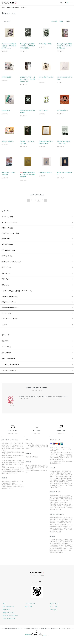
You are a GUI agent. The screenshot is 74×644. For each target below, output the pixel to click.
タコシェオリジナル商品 (10, 222)
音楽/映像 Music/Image (10, 299)
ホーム (3, 7)
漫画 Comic (6, 239)
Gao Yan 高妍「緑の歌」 (46, 44)
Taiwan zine (25, 7)
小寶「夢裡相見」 (44, 110)
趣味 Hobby (6, 287)
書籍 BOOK (6, 345)
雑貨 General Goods (9, 305)
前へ (29, 200)
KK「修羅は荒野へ (62, 110)
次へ (45, 200)
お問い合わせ (52, 616)
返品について (5, 616)
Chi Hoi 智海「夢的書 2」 (46, 173)
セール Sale (7, 316)
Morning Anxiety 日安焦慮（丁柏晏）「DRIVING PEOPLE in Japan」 (9, 46)
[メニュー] (71, 3)
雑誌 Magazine (7, 357)
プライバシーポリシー (8, 624)
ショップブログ (30, 610)
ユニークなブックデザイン (11, 370)
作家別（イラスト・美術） (11, 233)
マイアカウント (53, 610)
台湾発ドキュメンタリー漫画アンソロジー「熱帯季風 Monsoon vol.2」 (28, 79)
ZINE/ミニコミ (7, 351)
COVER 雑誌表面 (7, 77)
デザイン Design (8, 257)
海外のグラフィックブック (14, 7)
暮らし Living (6, 275)
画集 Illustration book (9, 251)
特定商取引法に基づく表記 (9, 621)
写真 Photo (6, 281)
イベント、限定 (7, 216)
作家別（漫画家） (8, 228)
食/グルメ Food (7, 269)
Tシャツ (5, 328)
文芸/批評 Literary (8, 245)
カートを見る (52, 613)
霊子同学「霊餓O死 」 (8, 141)
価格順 (61, 21)
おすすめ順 (54, 21)
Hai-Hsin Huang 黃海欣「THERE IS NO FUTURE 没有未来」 (28, 175)
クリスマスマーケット (10, 376)
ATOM (30, 613)
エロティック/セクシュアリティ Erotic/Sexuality (19, 294)
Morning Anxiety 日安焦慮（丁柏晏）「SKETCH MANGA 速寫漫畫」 (28, 46)
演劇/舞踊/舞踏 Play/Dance (11, 310)
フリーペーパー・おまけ (10, 322)
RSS (27, 613)
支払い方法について (7, 618)
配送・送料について (7, 613)
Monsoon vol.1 (6, 110)
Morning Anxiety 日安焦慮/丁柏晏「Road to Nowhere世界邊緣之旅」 (65, 46)
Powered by (37, 640)
